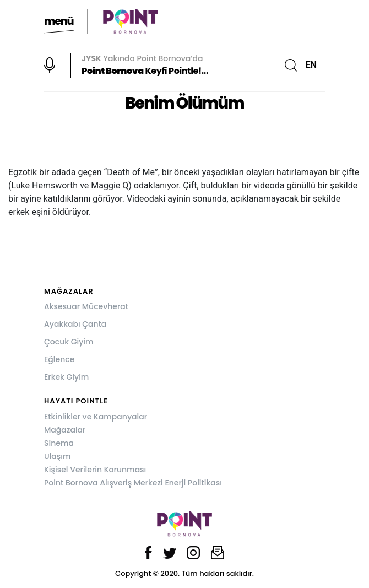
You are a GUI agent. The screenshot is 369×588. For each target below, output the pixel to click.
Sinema (59, 443)
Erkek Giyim (66, 377)
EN (311, 65)
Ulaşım (58, 456)
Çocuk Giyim (69, 342)
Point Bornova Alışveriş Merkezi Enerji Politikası (133, 483)
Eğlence (59, 359)
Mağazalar (65, 430)
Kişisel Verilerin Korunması (95, 470)
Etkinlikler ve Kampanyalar (96, 417)
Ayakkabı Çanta (75, 324)
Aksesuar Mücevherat (86, 306)
